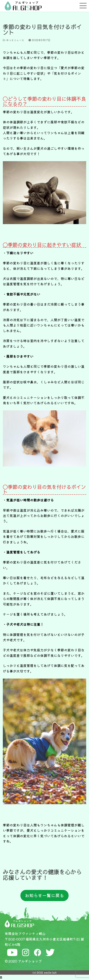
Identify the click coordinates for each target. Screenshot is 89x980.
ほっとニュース (14, 40)
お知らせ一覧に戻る (44, 895)
